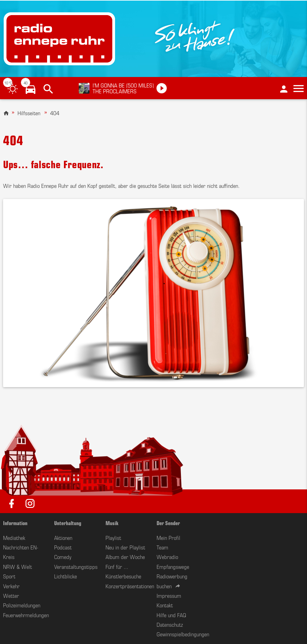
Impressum (169, 595)
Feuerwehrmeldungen (26, 615)
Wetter (11, 595)
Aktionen (63, 537)
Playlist (113, 537)
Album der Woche (125, 557)
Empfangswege (173, 566)
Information (15, 523)
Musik (112, 523)
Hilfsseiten (29, 113)
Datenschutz (170, 624)
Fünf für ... (117, 566)
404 (55, 113)
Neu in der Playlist (125, 547)
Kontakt (165, 605)
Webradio (167, 557)
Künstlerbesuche (123, 576)
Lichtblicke (66, 576)
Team (162, 547)
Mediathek (14, 537)
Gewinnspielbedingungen (183, 634)
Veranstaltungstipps (76, 566)
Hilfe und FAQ (171, 615)
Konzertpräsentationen (130, 586)
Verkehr (11, 586)
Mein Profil (168, 537)
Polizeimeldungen (22, 605)
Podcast (63, 547)
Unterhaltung (68, 523)
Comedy (63, 557)
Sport (9, 576)
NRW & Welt (18, 566)
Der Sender (168, 523)
